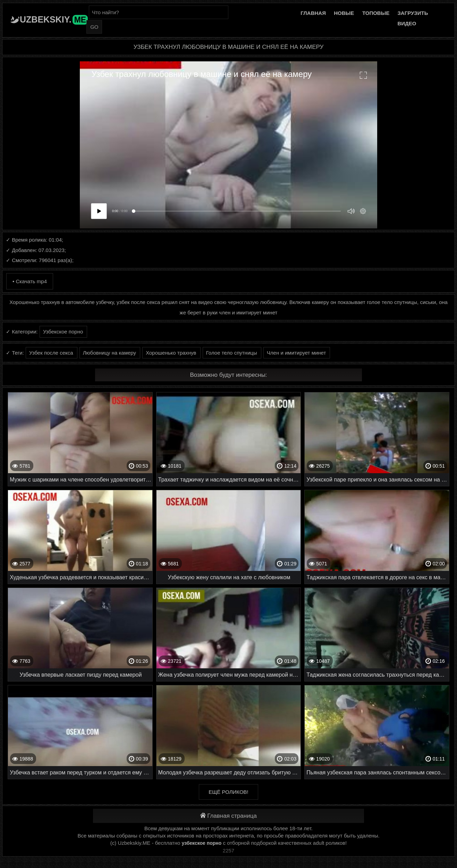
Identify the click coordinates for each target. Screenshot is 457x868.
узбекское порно (201, 843)
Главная (313, 13)
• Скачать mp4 (30, 281)
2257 (229, 850)
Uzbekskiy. (54, 19)
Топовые (376, 13)
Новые (344, 13)
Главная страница (229, 816)
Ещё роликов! (228, 792)
